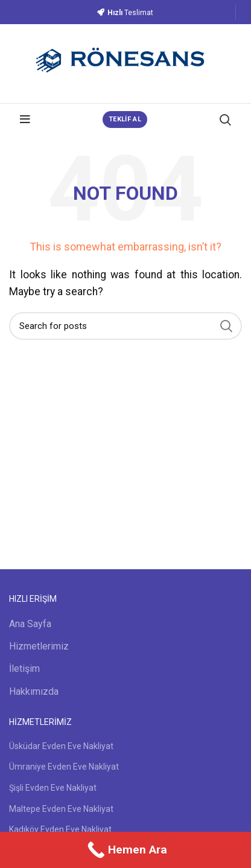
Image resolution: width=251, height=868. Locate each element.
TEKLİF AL (125, 119)
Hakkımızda (34, 691)
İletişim (24, 669)
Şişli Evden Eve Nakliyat (53, 788)
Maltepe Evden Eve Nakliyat (61, 809)
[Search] (125, 326)
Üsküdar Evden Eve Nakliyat (61, 746)
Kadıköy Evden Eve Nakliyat (60, 829)
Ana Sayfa (30, 624)
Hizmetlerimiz (39, 646)
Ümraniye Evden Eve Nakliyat (64, 767)
